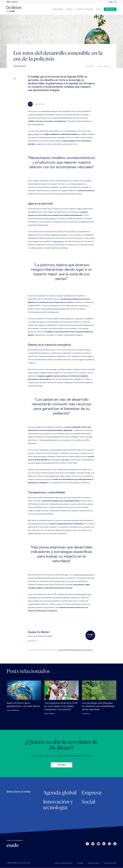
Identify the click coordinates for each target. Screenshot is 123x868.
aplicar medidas (34, 134)
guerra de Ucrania (59, 235)
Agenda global (58, 9)
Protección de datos (110, 863)
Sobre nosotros (12, 2)
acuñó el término (50, 219)
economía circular (59, 450)
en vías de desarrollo (51, 476)
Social (99, 9)
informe (73, 184)
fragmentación (59, 242)
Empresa (69, 9)
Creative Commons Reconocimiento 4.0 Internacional (75, 650)
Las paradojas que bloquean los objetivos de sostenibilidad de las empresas (98, 706)
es (112, 2)
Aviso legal (80, 863)
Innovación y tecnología (84, 9)
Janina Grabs (86, 714)
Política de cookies (93, 863)
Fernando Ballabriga (13, 710)
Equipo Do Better (50, 714)
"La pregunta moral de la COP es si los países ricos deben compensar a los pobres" (61, 706)
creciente (82, 575)
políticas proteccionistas (56, 309)
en (109, 2)
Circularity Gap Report (61, 460)
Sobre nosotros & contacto (63, 863)
